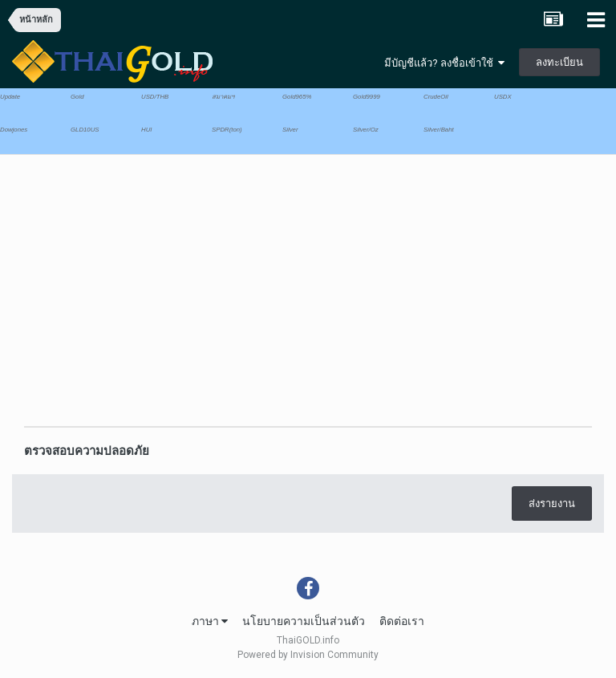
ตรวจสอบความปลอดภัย (87, 451)
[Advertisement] (200, 283)
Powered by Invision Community (308, 655)
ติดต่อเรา (402, 621)
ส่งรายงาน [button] (552, 503)
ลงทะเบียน (559, 62)
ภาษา (210, 621)
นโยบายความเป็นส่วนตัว (304, 621)
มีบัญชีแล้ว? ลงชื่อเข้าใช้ (444, 63)
